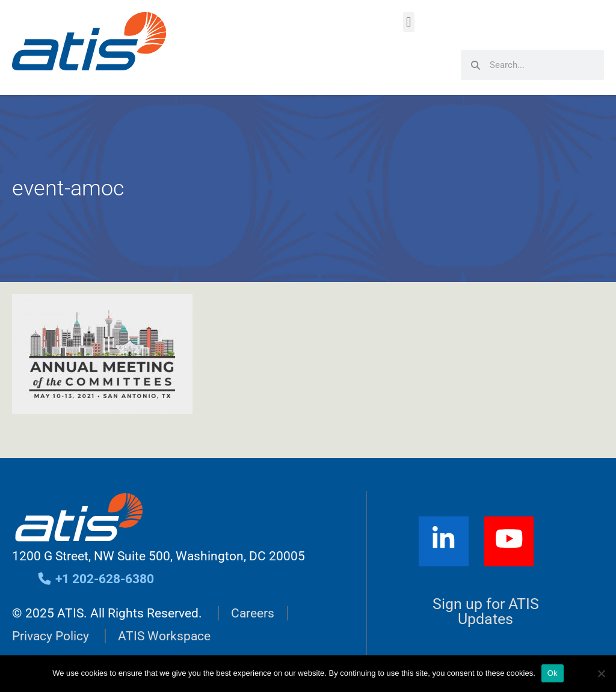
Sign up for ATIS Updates (486, 611)
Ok (553, 673)
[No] (601, 673)
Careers (253, 613)
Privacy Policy (51, 636)
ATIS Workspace (164, 636)
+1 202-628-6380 (95, 579)
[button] (409, 22)
